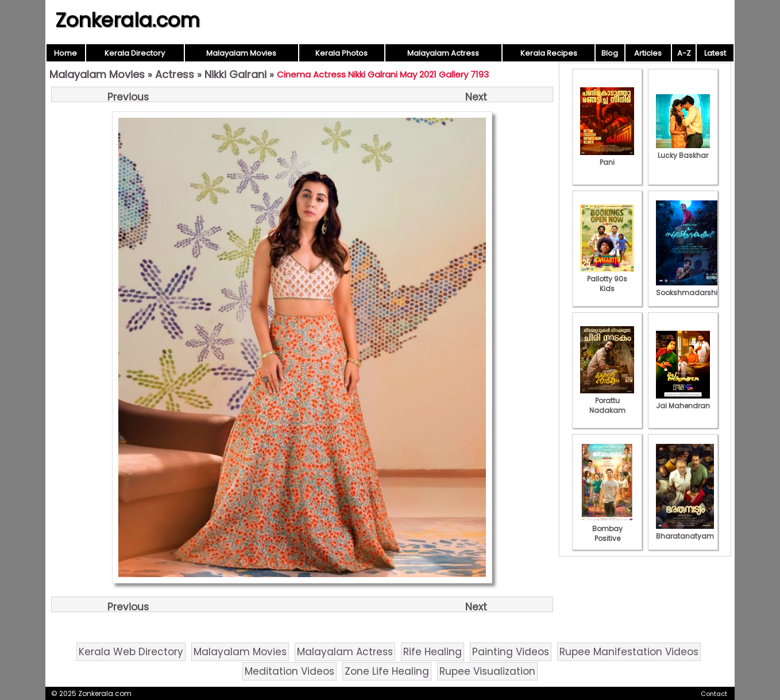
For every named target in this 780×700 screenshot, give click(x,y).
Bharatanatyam (685, 531)
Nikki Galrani (235, 74)
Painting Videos (511, 652)
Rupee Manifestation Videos (629, 652)
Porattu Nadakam (607, 401)
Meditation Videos (289, 671)
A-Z (684, 53)
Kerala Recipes (549, 53)
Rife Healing (433, 652)
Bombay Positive (607, 529)
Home (65, 53)
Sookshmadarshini (690, 288)
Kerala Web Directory (131, 652)
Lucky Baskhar (683, 150)
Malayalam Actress (443, 53)
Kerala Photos (341, 53)
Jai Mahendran (683, 401)
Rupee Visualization (487, 671)
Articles (648, 53)
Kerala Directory (135, 53)
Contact (714, 694)
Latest (715, 53)
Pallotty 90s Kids (607, 279)
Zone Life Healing (387, 671)
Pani (607, 157)
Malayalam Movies (241, 53)
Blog (610, 53)
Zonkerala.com (128, 20)
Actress (175, 74)
